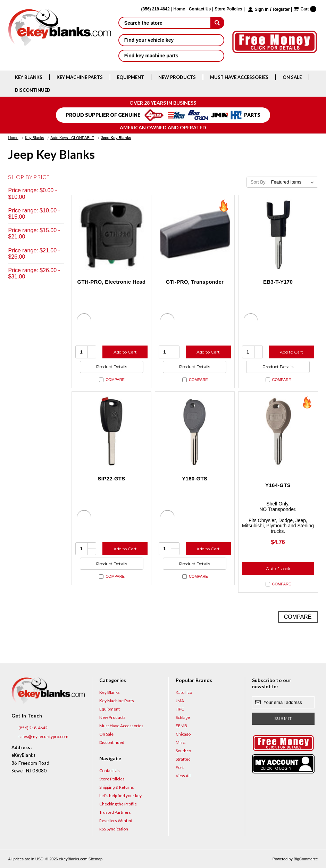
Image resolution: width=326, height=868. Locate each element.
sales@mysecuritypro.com (40, 737)
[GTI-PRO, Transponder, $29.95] (195, 235)
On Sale (292, 77)
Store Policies (228, 9)
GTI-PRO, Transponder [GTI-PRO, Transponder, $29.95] (195, 282)
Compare (112, 380)
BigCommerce (306, 859)
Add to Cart (125, 352)
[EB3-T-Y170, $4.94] (278, 235)
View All (183, 776)
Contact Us (200, 9)
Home (179, 9)
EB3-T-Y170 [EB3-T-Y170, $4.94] (278, 282)
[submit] (217, 23)
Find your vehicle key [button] (171, 40)
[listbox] (294, 182)
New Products (177, 77)
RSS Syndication (114, 829)
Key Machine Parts (80, 77)
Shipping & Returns (117, 787)
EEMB (181, 726)
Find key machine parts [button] (171, 56)
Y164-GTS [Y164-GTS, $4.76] (278, 485)
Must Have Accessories (239, 77)
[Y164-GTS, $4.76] (278, 431)
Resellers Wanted (116, 821)
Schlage (183, 717)
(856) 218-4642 (30, 728)
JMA (180, 701)
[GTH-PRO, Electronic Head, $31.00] (111, 235)
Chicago (183, 734)
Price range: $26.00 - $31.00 (34, 273)
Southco (183, 751)
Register (281, 10)
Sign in (262, 10)
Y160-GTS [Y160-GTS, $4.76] (195, 478)
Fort (180, 767)
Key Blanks (29, 77)
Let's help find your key (120, 796)
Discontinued (33, 90)
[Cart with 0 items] (305, 9)
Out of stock (278, 569)
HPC (180, 709)
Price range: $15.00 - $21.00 (34, 233)
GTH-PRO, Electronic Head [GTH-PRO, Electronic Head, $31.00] (112, 282)
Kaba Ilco (184, 692)
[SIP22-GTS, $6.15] (111, 431)
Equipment (131, 77)
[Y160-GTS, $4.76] (195, 431)
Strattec (183, 759)
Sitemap (95, 859)
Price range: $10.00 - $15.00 (34, 214)
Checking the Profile (118, 804)
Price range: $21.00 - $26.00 (34, 254)
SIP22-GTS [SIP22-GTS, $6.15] (112, 478)
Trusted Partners (115, 812)
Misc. (181, 742)
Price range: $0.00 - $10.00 (32, 193)
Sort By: (259, 182)
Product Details (112, 367)
